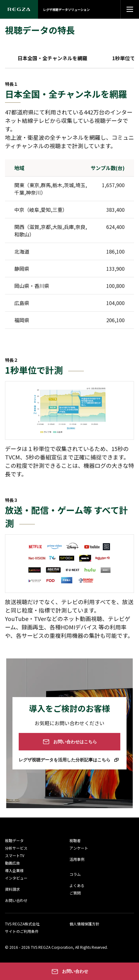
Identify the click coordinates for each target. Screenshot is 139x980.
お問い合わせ (16, 900)
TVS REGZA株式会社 (22, 924)
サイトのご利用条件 (22, 931)
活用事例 (77, 859)
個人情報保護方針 (84, 924)
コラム (75, 874)
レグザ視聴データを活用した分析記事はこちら (66, 760)
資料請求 (12, 889)
